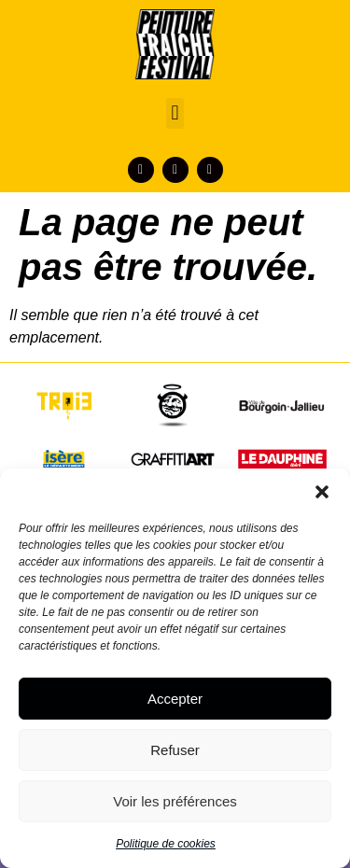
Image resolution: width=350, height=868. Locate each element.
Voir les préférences (175, 801)
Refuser (175, 750)
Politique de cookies (166, 844)
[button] (322, 492)
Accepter (175, 699)
